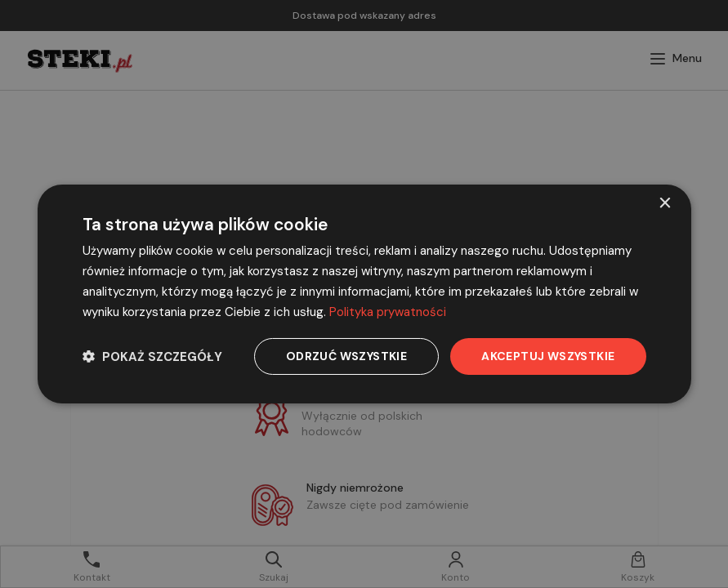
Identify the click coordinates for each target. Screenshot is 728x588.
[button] (152, 356)
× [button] (665, 204)
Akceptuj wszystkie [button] (548, 356)
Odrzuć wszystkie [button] (346, 356)
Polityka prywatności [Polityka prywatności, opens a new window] (388, 312)
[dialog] (364, 294)
